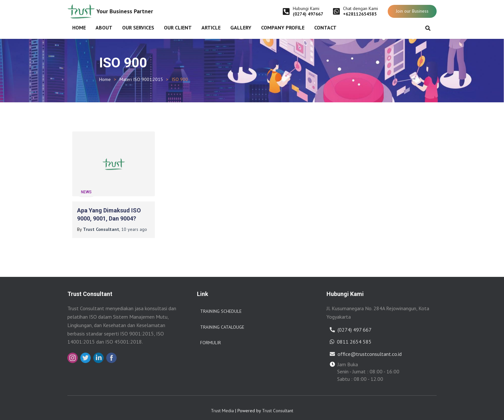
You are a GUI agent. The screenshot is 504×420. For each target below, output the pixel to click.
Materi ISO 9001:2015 (141, 79)
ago (134, 224)
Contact (325, 28)
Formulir (211, 337)
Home (79, 28)
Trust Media (222, 405)
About (104, 28)
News (86, 187)
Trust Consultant (278, 405)
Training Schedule (221, 306)
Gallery (241, 28)
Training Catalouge (222, 322)
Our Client (178, 28)
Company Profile (283, 28)
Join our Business (412, 11)
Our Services (138, 28)
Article (211, 28)
